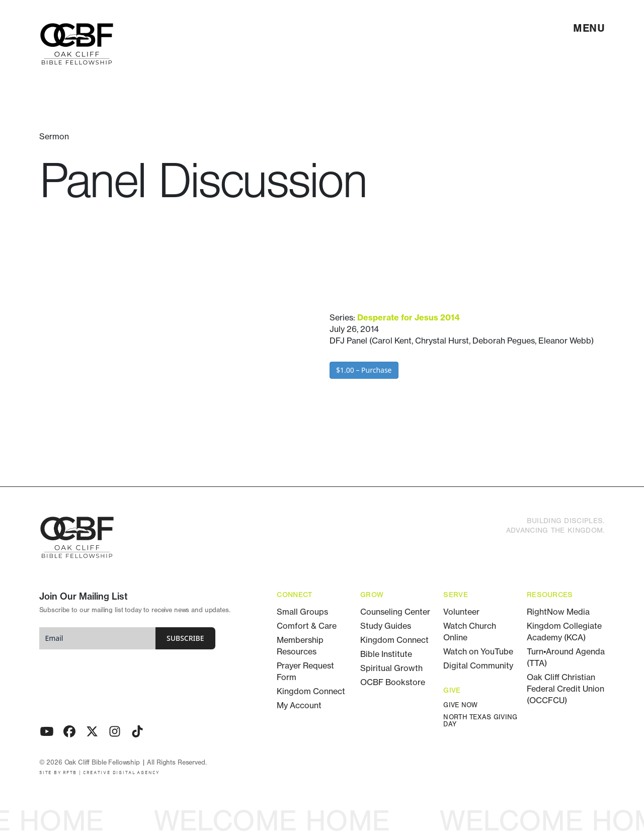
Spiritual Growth (391, 668)
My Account (299, 705)
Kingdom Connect (311, 691)
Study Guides (386, 626)
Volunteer (461, 612)
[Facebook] (69, 731)
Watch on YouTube (478, 651)
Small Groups (302, 612)
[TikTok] (137, 731)
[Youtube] (47, 731)
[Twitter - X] (92, 731)
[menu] (589, 28)
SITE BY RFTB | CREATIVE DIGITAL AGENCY (99, 773)
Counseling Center (395, 612)
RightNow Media (558, 612)
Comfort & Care (307, 626)
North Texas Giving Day (480, 721)
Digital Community (478, 665)
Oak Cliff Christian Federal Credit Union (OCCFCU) (566, 689)
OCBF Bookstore (393, 682)
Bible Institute (386, 654)
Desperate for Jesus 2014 (408, 317)
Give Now (460, 705)
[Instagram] (115, 731)
